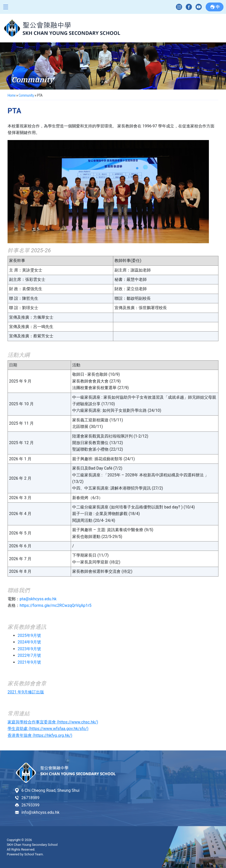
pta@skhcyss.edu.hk (38, 599)
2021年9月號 (29, 662)
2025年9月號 (29, 635)
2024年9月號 (29, 642)
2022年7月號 (29, 655)
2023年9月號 (29, 649)
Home (12, 95)
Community (26, 95)
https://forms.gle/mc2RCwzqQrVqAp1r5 (55, 605)
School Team (33, 854)
